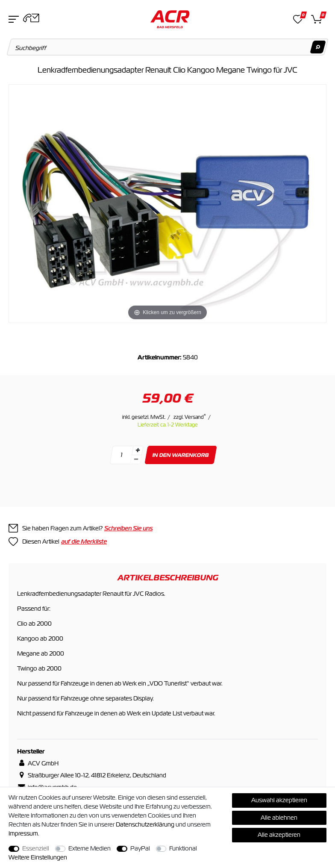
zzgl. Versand (190, 417)
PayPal (140, 848)
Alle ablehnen (279, 818)
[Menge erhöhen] (138, 450)
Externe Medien (90, 848)
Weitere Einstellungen (38, 857)
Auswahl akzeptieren (279, 800)
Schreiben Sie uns (128, 528)
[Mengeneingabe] (121, 455)
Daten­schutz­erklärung (145, 824)
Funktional (183, 848)
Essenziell (36, 848)
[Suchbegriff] (168, 47)
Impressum (23, 833)
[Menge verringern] (136, 460)
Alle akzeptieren (279, 835)
